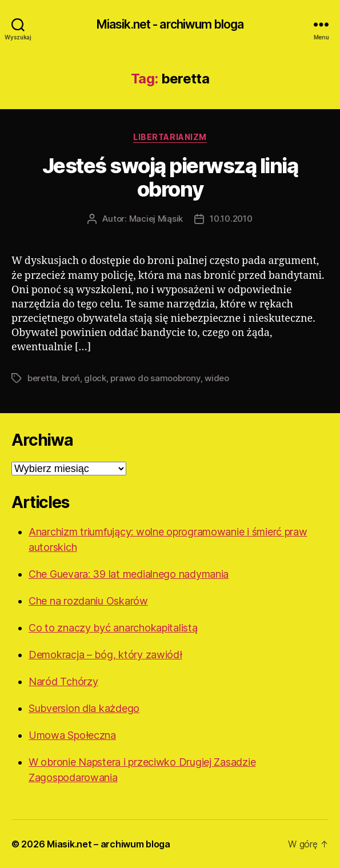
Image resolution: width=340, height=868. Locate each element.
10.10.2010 (231, 219)
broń (71, 378)
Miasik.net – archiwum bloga (109, 844)
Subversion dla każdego (84, 708)
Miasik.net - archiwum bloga (170, 24)
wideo (217, 378)
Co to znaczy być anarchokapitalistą (113, 628)
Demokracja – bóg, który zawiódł (105, 655)
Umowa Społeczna (72, 735)
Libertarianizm (170, 137)
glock (95, 378)
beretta (42, 378)
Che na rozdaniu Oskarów (88, 601)
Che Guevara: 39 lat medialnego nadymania (129, 574)
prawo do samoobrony (155, 378)
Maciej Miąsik (156, 219)
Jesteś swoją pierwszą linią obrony (170, 177)
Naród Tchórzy (63, 681)
